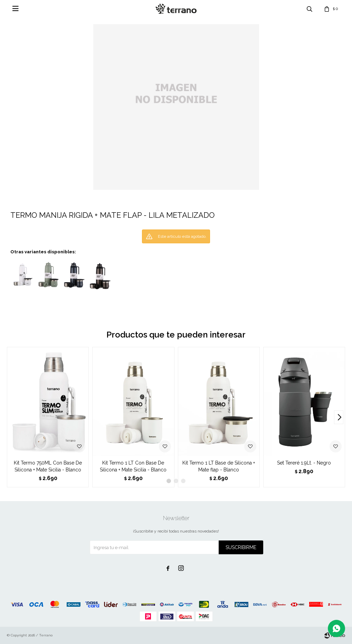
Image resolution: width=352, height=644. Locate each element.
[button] (339, 417)
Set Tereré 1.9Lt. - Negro (304, 463)
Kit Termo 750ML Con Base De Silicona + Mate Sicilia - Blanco (48, 466)
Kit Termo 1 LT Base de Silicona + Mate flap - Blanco (219, 466)
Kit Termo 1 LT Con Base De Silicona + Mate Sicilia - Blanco (133, 466)
